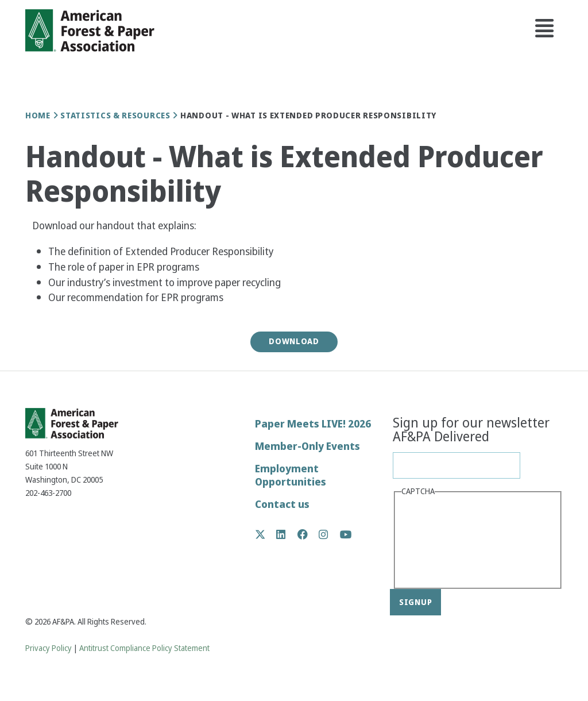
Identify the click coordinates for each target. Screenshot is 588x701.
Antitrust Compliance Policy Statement (144, 648)
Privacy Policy (49, 648)
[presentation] (448, 541)
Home (38, 115)
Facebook (309, 534)
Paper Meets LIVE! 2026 (313, 424)
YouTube (346, 535)
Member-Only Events (307, 446)
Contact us (282, 504)
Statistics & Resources (115, 115)
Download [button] (294, 341)
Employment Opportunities (291, 475)
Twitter (266, 534)
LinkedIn (287, 534)
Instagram (329, 534)
